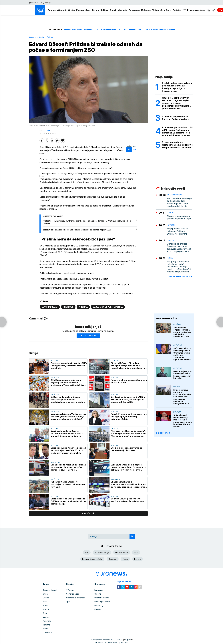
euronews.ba (167, 318)
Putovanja (134, 10)
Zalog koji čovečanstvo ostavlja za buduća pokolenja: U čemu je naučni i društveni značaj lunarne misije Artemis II (179, 267)
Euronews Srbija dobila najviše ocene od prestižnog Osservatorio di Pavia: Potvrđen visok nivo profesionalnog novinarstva (129, 467)
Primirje (138, 559)
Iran (87, 552)
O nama (98, 594)
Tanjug (47, 130)
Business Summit (57, 10)
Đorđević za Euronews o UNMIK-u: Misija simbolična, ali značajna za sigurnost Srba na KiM (128, 399)
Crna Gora (166, 10)
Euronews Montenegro (78, 30)
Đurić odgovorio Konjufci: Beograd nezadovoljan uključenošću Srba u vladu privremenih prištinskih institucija (68, 450)
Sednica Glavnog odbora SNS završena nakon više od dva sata (127, 500)
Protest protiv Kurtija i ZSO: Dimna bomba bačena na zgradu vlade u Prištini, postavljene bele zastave (87, 222)
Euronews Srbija (102, 552)
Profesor (68, 307)
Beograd (113, 559)
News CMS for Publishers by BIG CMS (112, 642)
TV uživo (70, 590)
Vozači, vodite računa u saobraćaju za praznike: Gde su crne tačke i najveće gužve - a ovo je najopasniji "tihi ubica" (68, 467)
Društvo (115, 361)
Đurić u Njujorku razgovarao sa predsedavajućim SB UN (127, 449)
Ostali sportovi (174, 195)
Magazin (122, 10)
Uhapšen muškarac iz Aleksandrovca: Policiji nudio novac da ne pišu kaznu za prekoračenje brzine (129, 484)
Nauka (170, 258)
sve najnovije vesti (180, 276)
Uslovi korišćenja (102, 598)
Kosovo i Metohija (109, 30)
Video (156, 10)
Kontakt (98, 609)
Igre (68, 602)
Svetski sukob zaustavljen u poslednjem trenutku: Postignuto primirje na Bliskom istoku (177, 87)
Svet (88, 10)
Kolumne (146, 10)
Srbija (71, 10)
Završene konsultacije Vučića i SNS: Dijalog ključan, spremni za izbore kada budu (69, 366)
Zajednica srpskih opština (108, 307)
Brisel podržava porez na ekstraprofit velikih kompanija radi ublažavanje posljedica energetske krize (182, 397)
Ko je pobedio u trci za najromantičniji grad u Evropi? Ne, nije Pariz (178, 231)
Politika (50, 37)
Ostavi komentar (88, 336)
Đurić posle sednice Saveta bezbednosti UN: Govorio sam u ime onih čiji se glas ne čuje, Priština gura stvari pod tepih (67, 433)
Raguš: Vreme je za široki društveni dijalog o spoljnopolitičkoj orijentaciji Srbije (129, 417)
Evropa (80, 10)
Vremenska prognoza (76, 598)
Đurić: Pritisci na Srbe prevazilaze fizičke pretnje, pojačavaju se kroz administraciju (68, 501)
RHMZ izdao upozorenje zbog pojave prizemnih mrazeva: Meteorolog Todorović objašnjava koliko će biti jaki (68, 383)
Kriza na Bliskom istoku (160, 30)
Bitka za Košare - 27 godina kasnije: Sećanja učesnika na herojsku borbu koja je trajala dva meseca (128, 366)
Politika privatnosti (102, 602)
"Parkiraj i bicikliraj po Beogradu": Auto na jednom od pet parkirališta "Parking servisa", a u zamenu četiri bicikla (128, 433)
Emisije (177, 10)
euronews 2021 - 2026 (111, 640)
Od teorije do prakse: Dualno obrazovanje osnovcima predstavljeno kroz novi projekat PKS (67, 399)
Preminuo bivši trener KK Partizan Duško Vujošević (176, 118)
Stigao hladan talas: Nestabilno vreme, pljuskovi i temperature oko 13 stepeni (177, 145)
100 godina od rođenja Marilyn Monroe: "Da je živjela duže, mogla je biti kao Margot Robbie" (183, 421)
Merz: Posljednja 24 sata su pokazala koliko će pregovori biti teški (183, 375)
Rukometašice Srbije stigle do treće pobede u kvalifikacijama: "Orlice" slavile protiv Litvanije (180, 202)
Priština (83, 307)
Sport (113, 10)
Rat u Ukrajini (133, 30)
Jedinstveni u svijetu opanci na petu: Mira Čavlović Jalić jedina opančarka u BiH (182, 332)
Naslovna (32, 37)
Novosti (171, 225)
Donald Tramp (122, 552)
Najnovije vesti (73, 594)
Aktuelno (55, 462)
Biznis (95, 10)
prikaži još (88, 514)
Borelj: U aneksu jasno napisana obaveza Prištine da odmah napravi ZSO (77, 230)
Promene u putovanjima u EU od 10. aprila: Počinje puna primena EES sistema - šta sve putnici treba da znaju (177, 131)
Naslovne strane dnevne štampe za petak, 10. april (129, 381)
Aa (129, 150)
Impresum (99, 590)
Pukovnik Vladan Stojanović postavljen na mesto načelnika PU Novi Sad (68, 484)
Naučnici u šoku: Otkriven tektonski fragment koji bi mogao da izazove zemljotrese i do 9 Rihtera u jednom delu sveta (177, 103)
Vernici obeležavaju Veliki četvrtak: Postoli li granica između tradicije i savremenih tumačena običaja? (69, 417)
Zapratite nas (125, 581)
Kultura (104, 10)
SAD (136, 552)
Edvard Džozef (50, 307)
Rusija (125, 559)
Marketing (99, 605)
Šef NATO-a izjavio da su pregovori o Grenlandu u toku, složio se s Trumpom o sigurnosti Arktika (182, 354)
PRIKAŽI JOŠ (164, 433)
